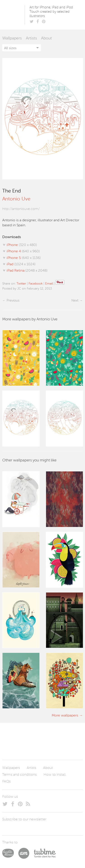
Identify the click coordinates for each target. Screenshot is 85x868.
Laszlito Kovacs (10, 853)
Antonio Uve (16, 199)
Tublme (45, 853)
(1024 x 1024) (21, 264)
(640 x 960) (23, 251)
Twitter (21, 284)
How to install (55, 775)
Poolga (14, 15)
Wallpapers (12, 38)
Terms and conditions (19, 775)
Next (75, 301)
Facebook (36, 284)
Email (49, 284)
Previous (13, 301)
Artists (31, 38)
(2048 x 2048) (27, 271)
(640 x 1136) (24, 258)
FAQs (6, 782)
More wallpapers (65, 716)
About (46, 38)
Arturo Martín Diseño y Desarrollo (26, 853)
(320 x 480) (22, 245)
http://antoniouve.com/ (21, 209)
